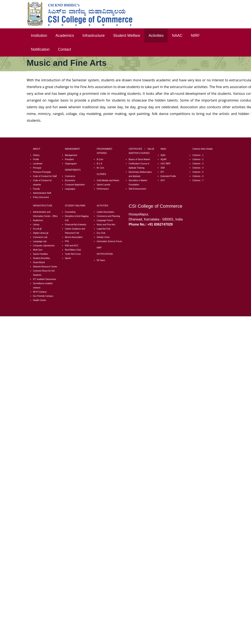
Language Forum (105, 220)
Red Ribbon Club (73, 250)
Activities (156, 36)
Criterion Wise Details (202, 149)
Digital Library (41, 233)
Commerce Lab (40, 237)
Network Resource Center (45, 267)
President (69, 159)
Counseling (70, 212)
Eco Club (101, 233)
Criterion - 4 (198, 168)
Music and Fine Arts (106, 225)
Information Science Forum (109, 241)
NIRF (195, 36)
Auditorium (38, 220)
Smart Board (39, 262)
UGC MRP (166, 164)
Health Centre (40, 300)
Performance (103, 189)
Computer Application (75, 185)
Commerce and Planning (108, 216)
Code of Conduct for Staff (45, 176)
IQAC (163, 155)
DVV (163, 180)
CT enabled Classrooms (45, 279)
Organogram (71, 164)
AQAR (164, 159)
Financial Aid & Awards (76, 225)
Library (36, 225)
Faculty (36, 189)
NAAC (177, 36)
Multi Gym (38, 250)
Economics (70, 180)
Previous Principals (42, 172)
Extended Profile (168, 176)
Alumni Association (74, 237)
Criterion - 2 (198, 159)
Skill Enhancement (137, 189)
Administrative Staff (42, 193)
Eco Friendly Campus (43, 296)
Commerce (70, 176)
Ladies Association (105, 212)
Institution (39, 36)
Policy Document (41, 197)
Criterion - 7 (198, 180)
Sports (68, 258)
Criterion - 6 (198, 176)
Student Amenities (42, 258)
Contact (65, 49)
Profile (36, 159)
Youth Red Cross (73, 254)
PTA (67, 241)
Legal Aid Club (104, 229)
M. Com (100, 168)
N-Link (37, 229)
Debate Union (103, 237)
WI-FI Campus (40, 292)
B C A (99, 164)
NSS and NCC (72, 246)
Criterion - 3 (198, 164)
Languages (70, 189)
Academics (65, 36)
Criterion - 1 (198, 155)
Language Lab (40, 241)
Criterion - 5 (198, 172)
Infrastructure (94, 36)
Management (71, 155)
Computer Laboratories (44, 246)
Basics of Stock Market (139, 159)
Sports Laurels (103, 185)
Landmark (38, 164)
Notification (40, 49)
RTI (162, 172)
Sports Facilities (40, 254)
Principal (37, 168)
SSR (163, 168)
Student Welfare (127, 36)
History (36, 155)
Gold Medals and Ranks (108, 180)
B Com (100, 159)
